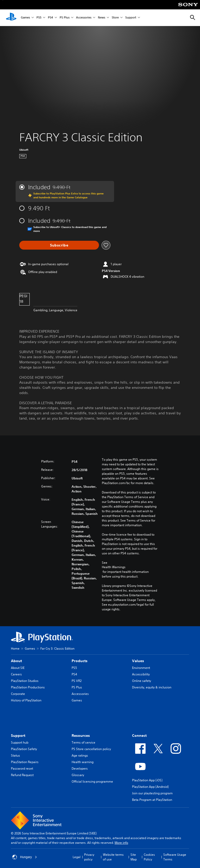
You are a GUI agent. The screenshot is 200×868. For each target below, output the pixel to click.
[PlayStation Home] (11, 18)
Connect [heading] (139, 736)
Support (131, 18)
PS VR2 (77, 681)
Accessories (84, 18)
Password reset (22, 768)
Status (15, 755)
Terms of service (83, 742)
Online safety (142, 681)
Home (15, 648)
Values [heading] (138, 661)
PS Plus (65, 18)
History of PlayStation (26, 700)
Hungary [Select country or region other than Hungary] (25, 857)
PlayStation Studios (25, 681)
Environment (141, 668)
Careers (16, 674)
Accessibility (141, 674)
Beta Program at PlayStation (152, 800)
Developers (80, 768)
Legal (77, 857)
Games (25, 18)
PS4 (51, 18)
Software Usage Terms (175, 857)
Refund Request (22, 775)
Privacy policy (89, 857)
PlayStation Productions (28, 687)
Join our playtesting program (152, 793)
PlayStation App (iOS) (147, 780)
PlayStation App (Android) (150, 787)
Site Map (134, 857)
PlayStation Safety (24, 749)
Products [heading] (80, 661)
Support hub (20, 742)
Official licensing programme (92, 781)
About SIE (18, 668)
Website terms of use (113, 857)
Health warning (83, 762)
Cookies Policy (149, 857)
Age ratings (80, 755)
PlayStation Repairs (25, 762)
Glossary (78, 775)
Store (115, 18)
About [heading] (16, 661)
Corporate (18, 694)
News (102, 18)
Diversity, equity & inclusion (152, 687)
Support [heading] (18, 736)
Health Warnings (114, 567)
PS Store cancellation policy (91, 749)
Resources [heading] (81, 736)
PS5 (39, 18)
